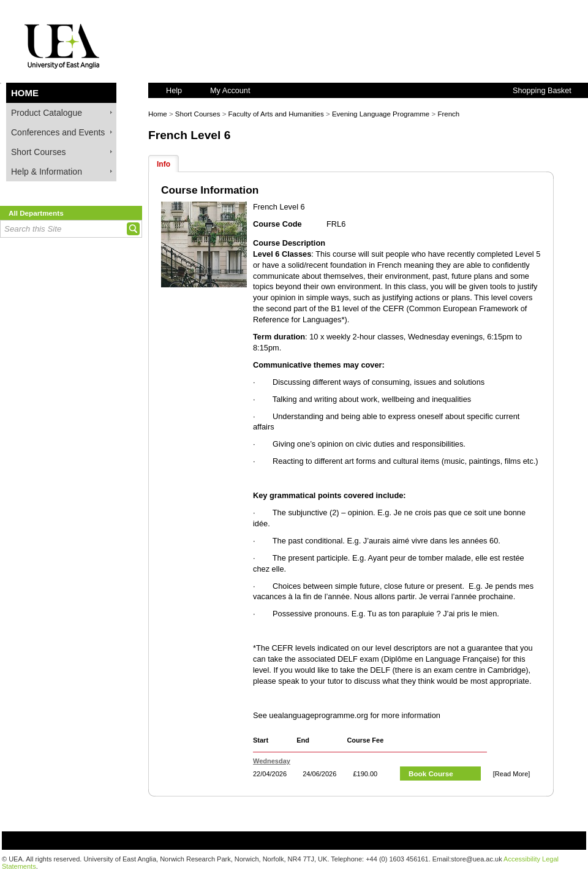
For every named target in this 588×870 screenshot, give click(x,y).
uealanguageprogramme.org (318, 715)
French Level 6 (189, 135)
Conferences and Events (58, 132)
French (448, 114)
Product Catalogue (47, 113)
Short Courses (38, 152)
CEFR (394, 308)
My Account (230, 91)
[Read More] (512, 774)
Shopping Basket (542, 91)
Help (174, 91)
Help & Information (47, 172)
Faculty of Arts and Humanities (276, 114)
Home (25, 93)
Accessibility (522, 859)
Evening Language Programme (381, 114)
